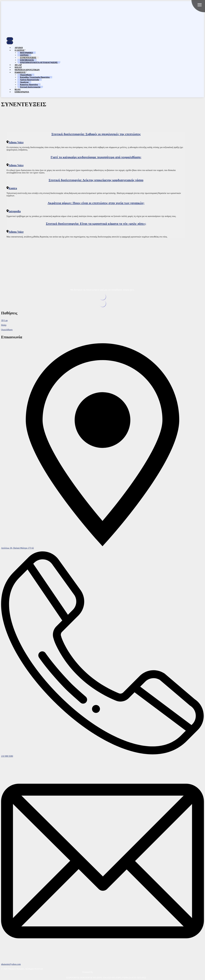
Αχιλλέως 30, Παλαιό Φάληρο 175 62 (17, 548)
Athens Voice (16, 142)
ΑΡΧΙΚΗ (19, 48)
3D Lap (4, 320)
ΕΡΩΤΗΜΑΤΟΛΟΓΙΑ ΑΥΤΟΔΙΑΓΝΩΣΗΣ (39, 62)
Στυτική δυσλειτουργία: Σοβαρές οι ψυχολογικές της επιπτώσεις (96, 134)
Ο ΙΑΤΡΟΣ (20, 50)
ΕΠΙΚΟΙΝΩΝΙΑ (22, 92)
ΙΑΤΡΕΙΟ (24, 55)
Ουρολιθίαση (26, 75)
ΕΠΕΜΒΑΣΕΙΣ (27, 60)
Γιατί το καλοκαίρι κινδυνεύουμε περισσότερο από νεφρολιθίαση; (96, 157)
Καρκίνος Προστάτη (29, 85)
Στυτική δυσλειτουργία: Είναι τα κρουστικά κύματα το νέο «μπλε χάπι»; (96, 224)
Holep (4, 325)
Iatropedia (15, 211)
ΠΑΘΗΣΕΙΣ (21, 72)
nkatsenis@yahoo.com (11, 964)
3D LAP (18, 65)
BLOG (18, 89)
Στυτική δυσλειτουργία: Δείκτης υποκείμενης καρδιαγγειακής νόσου (96, 180)
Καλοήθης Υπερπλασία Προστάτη (35, 77)
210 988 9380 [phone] (7, 756)
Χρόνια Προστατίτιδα (30, 80)
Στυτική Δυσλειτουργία (30, 87)
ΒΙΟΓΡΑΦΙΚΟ (27, 53)
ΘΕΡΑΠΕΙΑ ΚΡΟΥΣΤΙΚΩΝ (27, 70)
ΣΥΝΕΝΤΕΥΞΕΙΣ (28, 58)
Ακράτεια (24, 82)
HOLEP (18, 67)
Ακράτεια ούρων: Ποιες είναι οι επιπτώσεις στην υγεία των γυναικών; (96, 203)
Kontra (13, 188)
